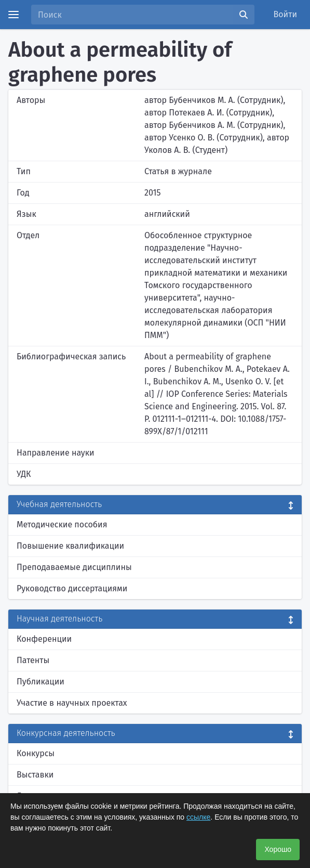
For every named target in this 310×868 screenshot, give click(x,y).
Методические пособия (62, 524)
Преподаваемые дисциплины (74, 567)
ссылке (198, 817)
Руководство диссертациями (72, 588)
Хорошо (278, 849)
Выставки (35, 775)
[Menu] (14, 15)
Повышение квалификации (70, 546)
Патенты (33, 660)
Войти (286, 14)
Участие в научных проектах (72, 703)
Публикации (41, 682)
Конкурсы (36, 753)
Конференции (44, 639)
